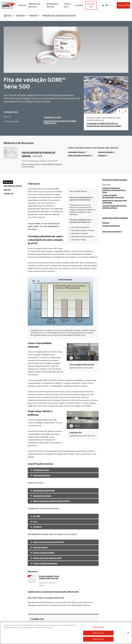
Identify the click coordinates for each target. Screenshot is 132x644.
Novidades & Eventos (52, 5)
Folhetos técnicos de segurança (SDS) (47, 558)
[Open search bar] (123, 5)
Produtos (22, 5)
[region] (66, 633)
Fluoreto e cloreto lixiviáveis (44, 553)
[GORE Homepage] (9, 5)
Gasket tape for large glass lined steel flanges (115, 202)
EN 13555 (37, 516)
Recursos (7, 190)
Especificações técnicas (13, 186)
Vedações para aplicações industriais (59, 15)
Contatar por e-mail (52, 117)
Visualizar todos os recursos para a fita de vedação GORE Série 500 (53, 592)
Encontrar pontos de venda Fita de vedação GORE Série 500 (60, 122)
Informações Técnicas (76, 152)
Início (10, 15)
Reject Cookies (98, 633)
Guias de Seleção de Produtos (79, 155)
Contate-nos (91, 5)
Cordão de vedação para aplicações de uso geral (113, 196)
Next (126, 111)
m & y (35, 522)
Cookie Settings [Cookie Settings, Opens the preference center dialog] (98, 627)
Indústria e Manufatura (111, 226)
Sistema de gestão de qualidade (45, 563)
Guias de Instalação (106, 152)
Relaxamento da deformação (44, 490)
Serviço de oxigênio (40, 547)
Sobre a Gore (67, 5)
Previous (120, 111)
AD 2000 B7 (37, 527)
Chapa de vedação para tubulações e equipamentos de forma (114, 190)
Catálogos (102, 155)
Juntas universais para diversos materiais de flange (114, 207)
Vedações (33, 15)
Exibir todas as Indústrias (112, 232)
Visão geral (8, 182)
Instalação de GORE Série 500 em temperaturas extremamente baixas (104, 125)
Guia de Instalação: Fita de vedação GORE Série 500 (49, 577)
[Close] (128, 633)
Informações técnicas (41, 470)
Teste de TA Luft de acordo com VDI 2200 (48, 542)
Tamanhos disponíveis (41, 475)
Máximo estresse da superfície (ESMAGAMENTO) (52, 501)
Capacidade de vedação (42, 496)
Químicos (106, 223)
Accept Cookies (98, 639)
